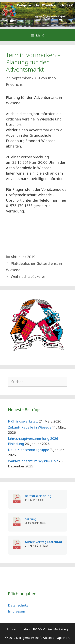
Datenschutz (18, 605)
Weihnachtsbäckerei (28, 276)
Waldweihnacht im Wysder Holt (33, 461)
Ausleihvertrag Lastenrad (43, 542)
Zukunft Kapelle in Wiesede (30, 427)
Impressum (17, 611)
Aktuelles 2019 (23, 257)
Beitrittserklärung (38, 496)
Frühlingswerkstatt (23, 421)
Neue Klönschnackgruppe (28, 450)
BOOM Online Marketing (51, 629)
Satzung (31, 519)
